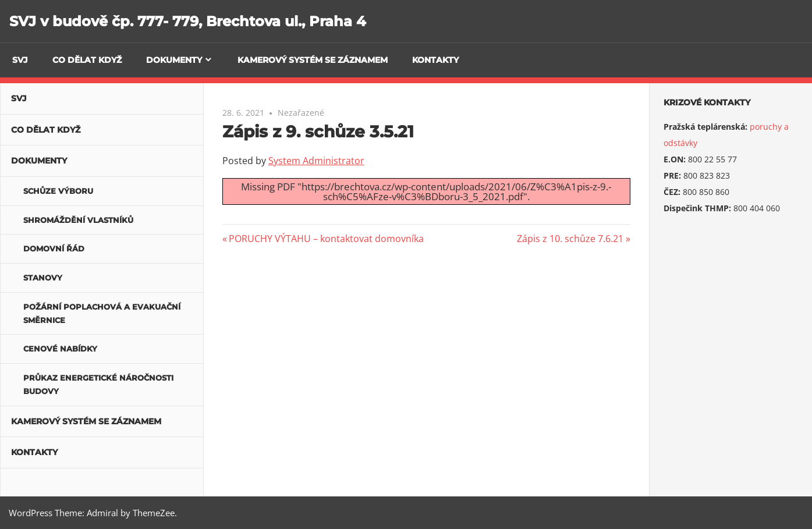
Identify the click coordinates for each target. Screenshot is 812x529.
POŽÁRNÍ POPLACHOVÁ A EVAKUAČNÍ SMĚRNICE (102, 313)
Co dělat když (87, 60)
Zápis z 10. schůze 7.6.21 (570, 239)
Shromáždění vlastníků (78, 220)
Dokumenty (174, 60)
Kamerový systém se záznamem (313, 60)
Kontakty (435, 60)
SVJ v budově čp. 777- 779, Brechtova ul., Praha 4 (188, 21)
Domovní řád (54, 248)
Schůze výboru (58, 191)
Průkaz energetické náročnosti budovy (98, 384)
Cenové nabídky (60, 349)
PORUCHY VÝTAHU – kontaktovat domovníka (326, 239)
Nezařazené (301, 113)
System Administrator (316, 161)
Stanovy (43, 278)
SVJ (20, 60)
